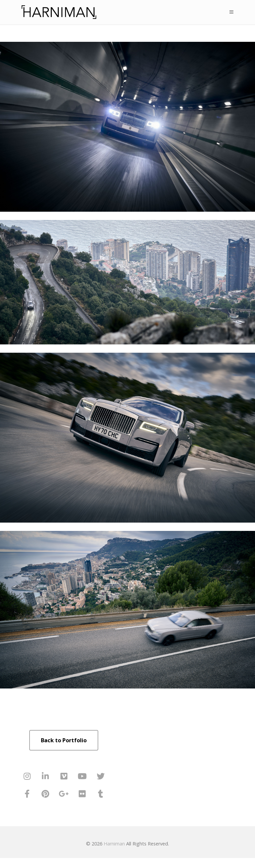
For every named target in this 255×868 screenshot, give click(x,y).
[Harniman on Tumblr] (101, 794)
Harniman (114, 844)
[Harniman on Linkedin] (45, 776)
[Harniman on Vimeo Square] (64, 776)
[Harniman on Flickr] (82, 794)
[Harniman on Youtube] (82, 776)
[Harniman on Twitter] (101, 776)
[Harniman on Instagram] (27, 776)
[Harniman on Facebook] (27, 794)
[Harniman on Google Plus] (64, 794)
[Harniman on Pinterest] (45, 794)
